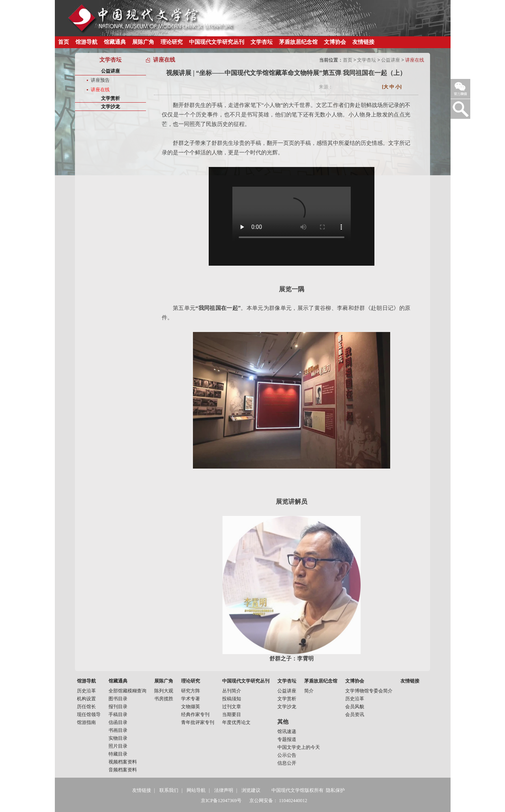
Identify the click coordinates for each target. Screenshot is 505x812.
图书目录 (118, 699)
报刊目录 (118, 707)
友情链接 (363, 42)
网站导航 (196, 790)
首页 (64, 42)
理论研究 (172, 42)
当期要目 (232, 714)
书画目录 (118, 730)
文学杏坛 (262, 42)
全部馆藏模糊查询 (127, 691)
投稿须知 (232, 699)
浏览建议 (251, 790)
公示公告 (287, 755)
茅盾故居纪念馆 (298, 42)
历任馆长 (86, 707)
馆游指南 (86, 722)
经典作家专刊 (195, 714)
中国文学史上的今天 (299, 747)
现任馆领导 (89, 714)
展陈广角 (143, 42)
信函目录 (118, 722)
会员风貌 (355, 707)
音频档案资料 (123, 770)
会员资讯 (355, 714)
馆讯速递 (287, 731)
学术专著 (191, 699)
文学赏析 (110, 98)
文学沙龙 (110, 107)
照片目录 (118, 746)
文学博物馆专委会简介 (369, 691)
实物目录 (118, 738)
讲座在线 (100, 90)
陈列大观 (164, 691)
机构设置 (86, 699)
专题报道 (287, 739)
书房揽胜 (164, 699)
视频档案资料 (123, 762)
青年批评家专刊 (198, 722)
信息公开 (287, 763)
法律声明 (224, 790)
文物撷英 (191, 707)
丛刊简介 (232, 691)
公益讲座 (391, 60)
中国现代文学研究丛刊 (217, 42)
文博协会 (335, 42)
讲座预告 (100, 80)
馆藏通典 (115, 42)
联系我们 (169, 790)
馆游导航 (86, 42)
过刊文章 (232, 707)
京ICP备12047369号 (221, 801)
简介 (309, 691)
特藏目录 (118, 754)
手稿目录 (118, 714)
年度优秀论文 (236, 722)
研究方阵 (191, 691)
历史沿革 (86, 691)
